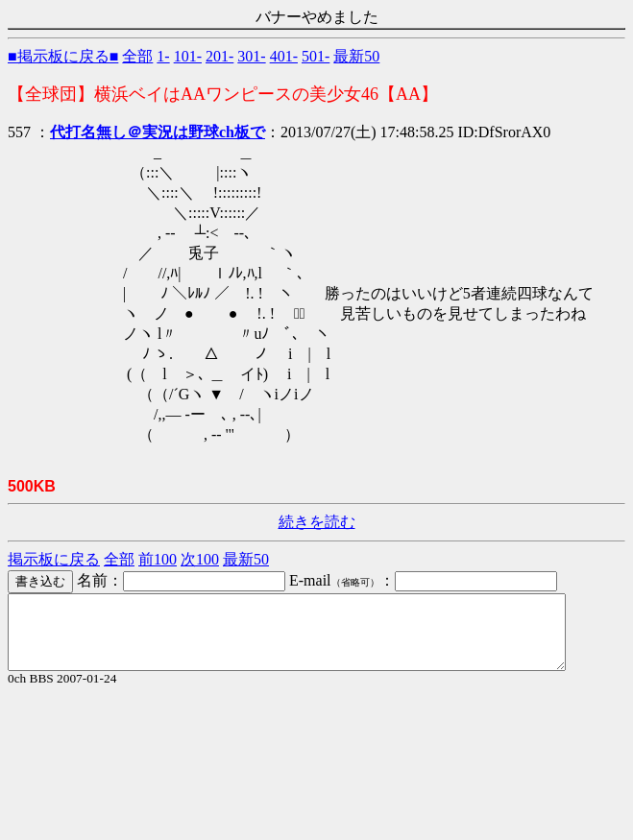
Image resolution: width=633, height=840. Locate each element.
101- (188, 56)
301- (251, 56)
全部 (137, 56)
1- (163, 56)
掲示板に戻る (54, 559)
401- (284, 56)
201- (219, 56)
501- (316, 56)
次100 (200, 559)
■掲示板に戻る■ (63, 56)
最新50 (356, 56)
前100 (158, 559)
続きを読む (317, 522)
